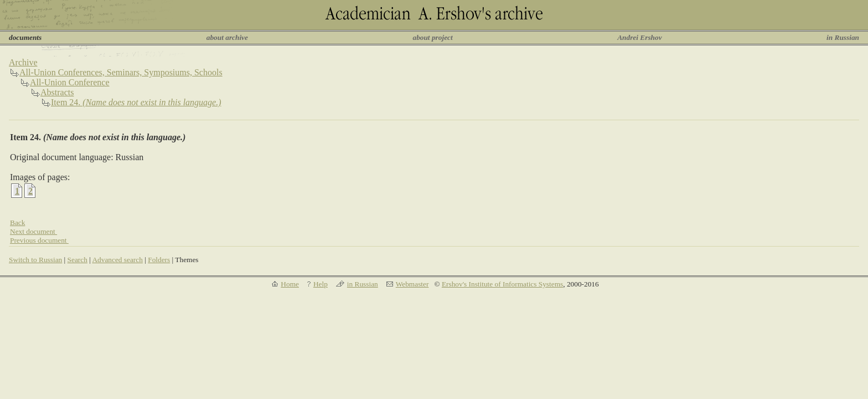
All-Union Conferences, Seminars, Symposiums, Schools (121, 72)
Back (17, 222)
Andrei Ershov (639, 37)
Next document (33, 231)
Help (321, 284)
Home (290, 284)
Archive (23, 62)
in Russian (843, 37)
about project (432, 37)
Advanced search (117, 260)
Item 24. (136, 102)
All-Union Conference (70, 82)
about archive (227, 37)
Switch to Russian (35, 260)
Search (77, 260)
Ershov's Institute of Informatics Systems (502, 284)
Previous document (39, 240)
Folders (159, 260)
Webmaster (412, 284)
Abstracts (57, 92)
